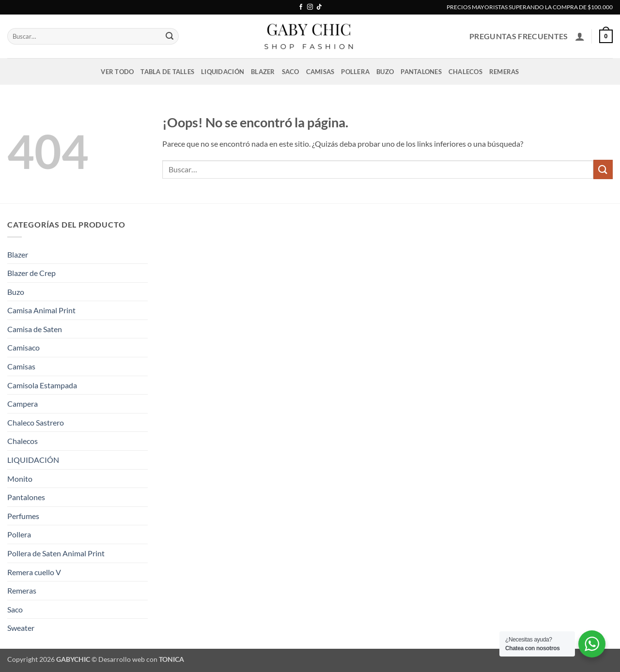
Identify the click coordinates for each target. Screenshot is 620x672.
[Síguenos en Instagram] (310, 7)
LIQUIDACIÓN (223, 72)
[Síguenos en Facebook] (301, 7)
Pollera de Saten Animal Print (56, 553)
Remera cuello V (34, 572)
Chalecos (465, 72)
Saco (291, 72)
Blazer (263, 72)
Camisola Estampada (42, 385)
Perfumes (23, 516)
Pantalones (421, 72)
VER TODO (117, 72)
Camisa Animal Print (41, 310)
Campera (23, 404)
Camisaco (23, 347)
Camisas (320, 72)
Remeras (504, 72)
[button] (580, 36)
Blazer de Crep (31, 273)
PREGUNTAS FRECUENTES (519, 36)
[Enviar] (170, 36)
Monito (20, 479)
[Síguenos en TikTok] (319, 7)
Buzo (385, 72)
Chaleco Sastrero (36, 422)
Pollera (355, 72)
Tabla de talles (167, 72)
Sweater (21, 628)
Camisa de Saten (35, 329)
